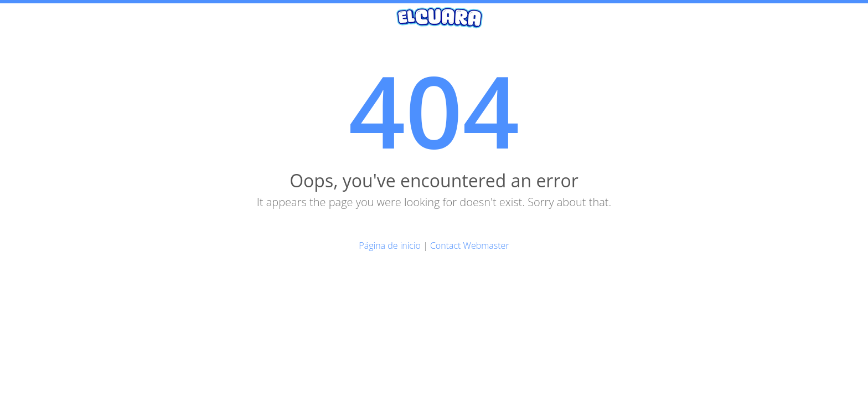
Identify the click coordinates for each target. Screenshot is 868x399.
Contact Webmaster (470, 245)
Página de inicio (390, 245)
